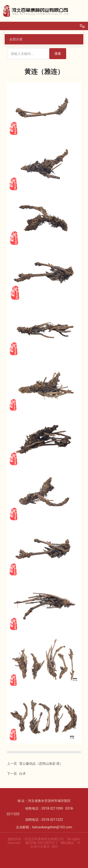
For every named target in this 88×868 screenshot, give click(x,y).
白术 (23, 774)
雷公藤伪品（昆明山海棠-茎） (41, 764)
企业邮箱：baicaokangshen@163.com (44, 827)
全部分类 (16, 39)
